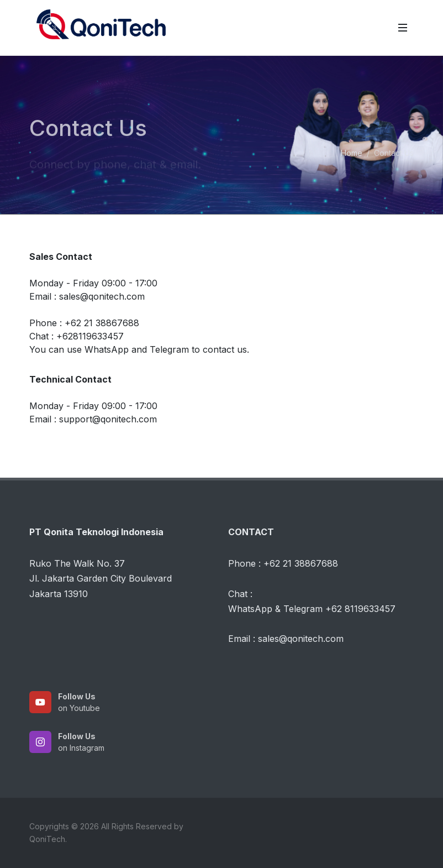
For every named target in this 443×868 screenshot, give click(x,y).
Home (352, 153)
